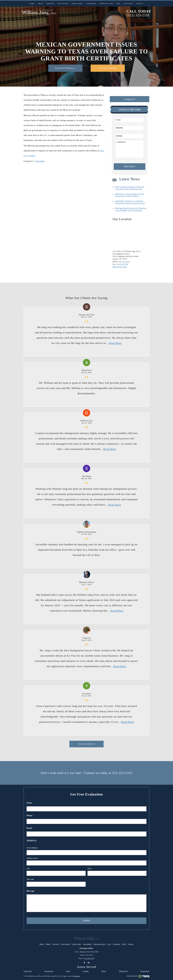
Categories (130, 99)
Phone (30, 816)
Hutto (68, 971)
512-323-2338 (122, 264)
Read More (115, 343)
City (28, 869)
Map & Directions (120, 267)
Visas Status (63, 3)
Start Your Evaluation (65, 68)
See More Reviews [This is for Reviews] (87, 744)
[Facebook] (84, 963)
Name (30, 803)
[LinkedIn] (89, 963)
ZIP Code (30, 879)
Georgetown (49, 971)
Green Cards (77, 3)
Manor (104, 971)
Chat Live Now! (108, 68)
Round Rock (145, 971)
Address (32, 841)
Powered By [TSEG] (138, 976)
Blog (124, 944)
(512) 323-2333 (138, 15)
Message (32, 891)
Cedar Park (28, 971)
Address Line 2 (32, 858)
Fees (118, 3)
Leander (86, 971)
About (40, 3)
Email (30, 828)
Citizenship (91, 3)
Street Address (32, 848)
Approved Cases (106, 3)
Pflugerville (123, 971)
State (89, 869)
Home (32, 3)
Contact (140, 3)
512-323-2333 (124, 262)
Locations (128, 3)
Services (50, 3)
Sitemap (77, 976)
